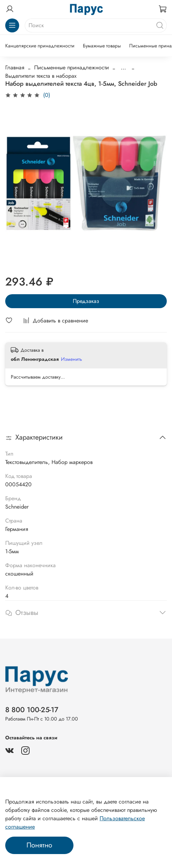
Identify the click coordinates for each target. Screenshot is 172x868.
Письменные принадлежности (72, 67)
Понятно (39, 845)
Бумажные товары (102, 46)
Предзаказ (86, 301)
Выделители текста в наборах (41, 76)
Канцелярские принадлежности (40, 46)
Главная (15, 67)
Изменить (72, 359)
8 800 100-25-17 (32, 710)
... (123, 68)
